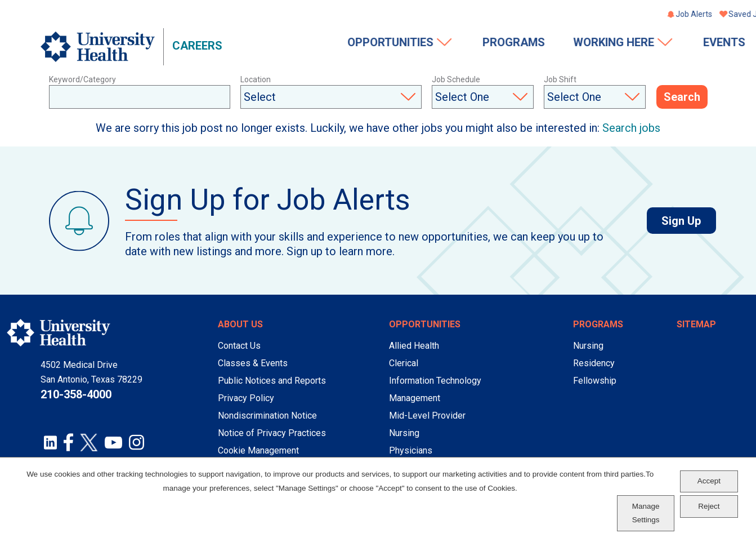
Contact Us (239, 346)
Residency (594, 363)
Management (415, 398)
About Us (240, 324)
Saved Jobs (656, 15)
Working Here (521, 43)
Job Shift (560, 79)
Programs (420, 43)
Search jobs (631, 128)
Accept (709, 481)
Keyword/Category (82, 79)
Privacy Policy (246, 398)
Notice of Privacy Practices (272, 433)
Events (631, 43)
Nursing (404, 433)
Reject (709, 506)
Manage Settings (646, 513)
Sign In (704, 15)
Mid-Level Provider (427, 416)
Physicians (411, 450)
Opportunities (298, 43)
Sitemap (696, 324)
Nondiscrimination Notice (267, 416)
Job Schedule (456, 79)
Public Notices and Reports (272, 381)
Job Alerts (601, 15)
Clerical (404, 363)
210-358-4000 (76, 394)
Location (256, 79)
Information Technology (435, 381)
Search (682, 97)
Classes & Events (253, 363)
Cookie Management (258, 450)
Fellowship (595, 381)
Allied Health (414, 346)
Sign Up (688, 221)
